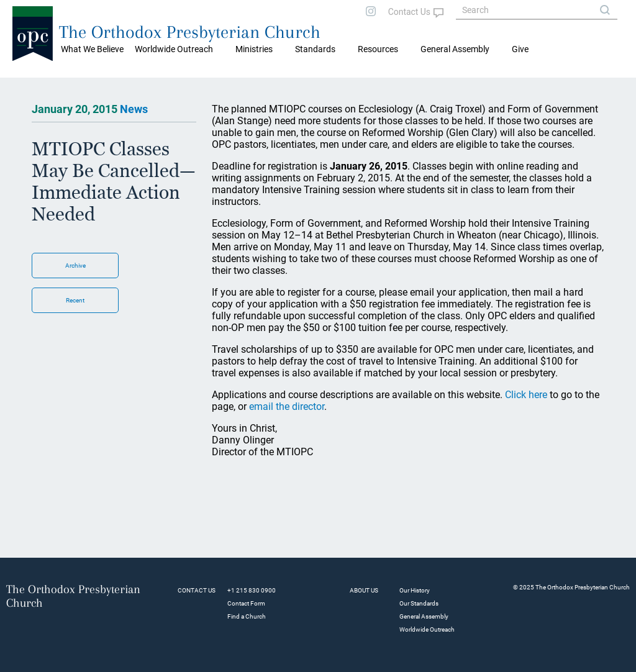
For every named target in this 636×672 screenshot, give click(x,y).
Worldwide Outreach (427, 629)
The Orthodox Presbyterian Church (190, 32)
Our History (415, 590)
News (134, 109)
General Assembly (455, 49)
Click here (526, 395)
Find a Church (247, 616)
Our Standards (419, 603)
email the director (287, 406)
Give (520, 49)
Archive (75, 266)
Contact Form (246, 603)
